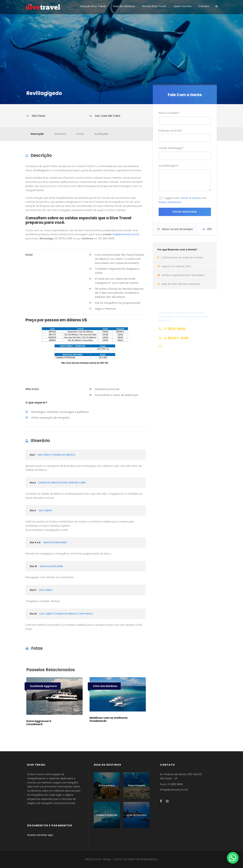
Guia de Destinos (124, 6)
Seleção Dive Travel (93, 6)
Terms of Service (191, 198)
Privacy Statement (170, 202)
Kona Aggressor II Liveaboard (39, 723)
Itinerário (60, 134)
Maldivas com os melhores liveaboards (109, 719)
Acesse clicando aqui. (40, 835)
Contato (204, 6)
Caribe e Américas (107, 815)
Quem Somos (182, 6)
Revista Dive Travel (154, 6)
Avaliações (101, 134)
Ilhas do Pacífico (136, 815)
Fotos (80, 134)
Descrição (37, 134)
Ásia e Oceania (136, 785)
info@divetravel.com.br (125, 234)
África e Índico (107, 785)
